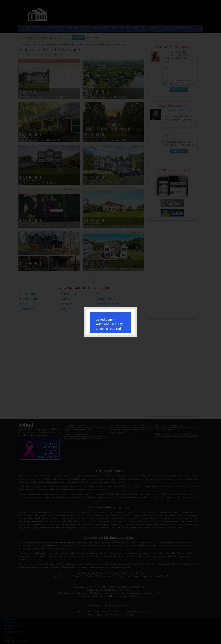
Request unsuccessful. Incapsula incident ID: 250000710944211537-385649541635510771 (110, 322)
